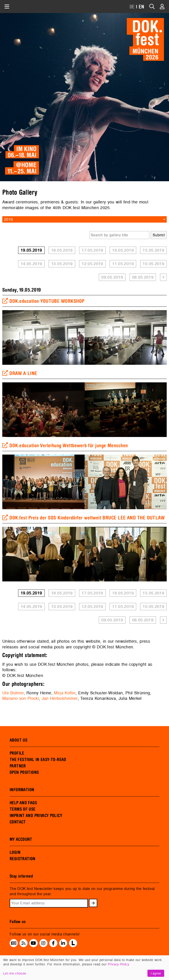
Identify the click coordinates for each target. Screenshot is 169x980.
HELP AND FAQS (23, 803)
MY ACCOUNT (21, 839)
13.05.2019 (62, 264)
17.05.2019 (92, 250)
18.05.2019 (62, 250)
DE (132, 7)
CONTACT (18, 822)
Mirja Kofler (65, 693)
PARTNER (18, 766)
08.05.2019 (143, 277)
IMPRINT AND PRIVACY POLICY (36, 816)
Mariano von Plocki (21, 698)
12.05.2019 (92, 264)
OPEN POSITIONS (24, 772)
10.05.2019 (153, 264)
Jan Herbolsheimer (60, 698)
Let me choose (15, 973)
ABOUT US (18, 740)
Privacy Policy (118, 964)
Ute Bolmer (13, 693)
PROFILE (17, 753)
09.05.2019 (112, 277)
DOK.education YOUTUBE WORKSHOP (43, 301)
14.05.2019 (31, 264)
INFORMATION (22, 790)
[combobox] (84, 219)
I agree (156, 973)
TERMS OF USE (23, 809)
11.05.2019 (123, 264)
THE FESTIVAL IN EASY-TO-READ (38, 760)
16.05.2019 (123, 250)
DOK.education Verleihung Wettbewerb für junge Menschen (65, 446)
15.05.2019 (153, 250)
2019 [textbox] (8, 219)
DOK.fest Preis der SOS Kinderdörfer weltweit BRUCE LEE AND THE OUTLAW (83, 518)
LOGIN (15, 852)
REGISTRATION (23, 859)
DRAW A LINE (20, 373)
